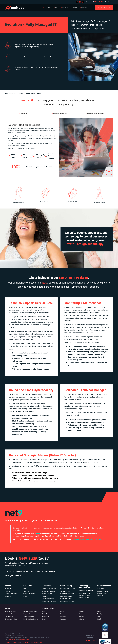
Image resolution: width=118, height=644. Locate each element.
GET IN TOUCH (104, 8)
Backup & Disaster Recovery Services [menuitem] (84, 597)
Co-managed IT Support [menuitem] (49, 591)
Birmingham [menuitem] (45, 614)
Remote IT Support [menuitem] (47, 594)
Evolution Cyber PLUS (59, 113)
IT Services (47, 7)
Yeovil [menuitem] (99, 611)
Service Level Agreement (35, 642)
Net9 (56, 7)
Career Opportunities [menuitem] (11, 594)
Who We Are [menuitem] (9, 589)
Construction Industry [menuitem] (11, 619)
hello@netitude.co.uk (25, 640)
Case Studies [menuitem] (27, 591)
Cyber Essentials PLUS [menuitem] (67, 594)
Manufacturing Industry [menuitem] (30, 611)
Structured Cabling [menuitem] (103, 591)
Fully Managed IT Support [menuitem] (49, 589)
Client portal (109, 2)
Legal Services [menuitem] (9, 614)
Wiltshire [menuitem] (81, 619)
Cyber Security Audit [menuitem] (66, 599)
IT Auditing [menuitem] (45, 596)
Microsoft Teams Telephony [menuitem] (102, 594)
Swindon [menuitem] (81, 611)
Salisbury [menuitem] (63, 617)
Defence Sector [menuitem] (10, 617)
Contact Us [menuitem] (8, 596)
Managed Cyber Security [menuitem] (67, 589)
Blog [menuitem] (25, 589)
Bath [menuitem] (43, 611)
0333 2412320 (99, 2)
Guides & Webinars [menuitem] (29, 594)
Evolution (23, 113)
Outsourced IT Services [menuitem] (49, 601)
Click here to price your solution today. (86, 539)
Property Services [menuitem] (29, 614)
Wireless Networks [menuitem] (84, 593)
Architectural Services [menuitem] (30, 617)
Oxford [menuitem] (99, 617)
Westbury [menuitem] (82, 617)
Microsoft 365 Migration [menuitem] (86, 591)
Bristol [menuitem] (44, 619)
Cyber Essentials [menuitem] (65, 591)
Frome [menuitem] (62, 614)
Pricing (75, 7)
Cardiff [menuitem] (99, 619)
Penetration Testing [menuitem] (66, 596)
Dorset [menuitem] (62, 611)
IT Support (21, 94)
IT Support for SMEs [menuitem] (48, 599)
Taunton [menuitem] (81, 614)
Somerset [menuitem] (63, 619)
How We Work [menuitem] (9, 591)
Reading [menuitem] (100, 614)
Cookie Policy (17, 642)
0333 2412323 (11, 640)
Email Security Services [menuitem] (67, 601)
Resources (84, 7)
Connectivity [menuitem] (101, 589)
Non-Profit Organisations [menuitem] (31, 619)
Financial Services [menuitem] (10, 611)
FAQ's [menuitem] (25, 596)
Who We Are (65, 7)
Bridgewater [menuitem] (45, 617)
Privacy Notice (9, 642)
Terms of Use (24, 642)
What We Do (12, 94)
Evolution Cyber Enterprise (95, 113)
